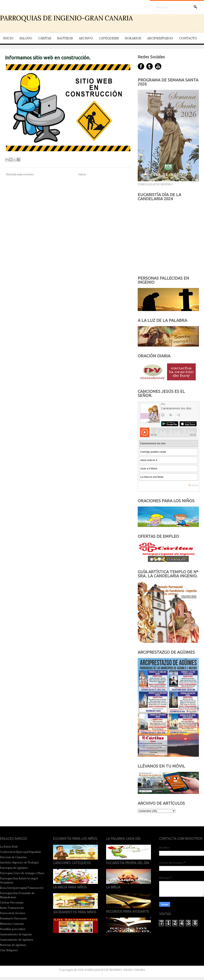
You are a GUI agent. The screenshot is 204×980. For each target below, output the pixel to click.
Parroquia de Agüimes (14, 868)
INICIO (8, 38)
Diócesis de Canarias (13, 857)
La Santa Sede (9, 847)
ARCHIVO (86, 38)
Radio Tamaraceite (12, 908)
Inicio (82, 174)
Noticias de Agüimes (13, 945)
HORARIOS (133, 38)
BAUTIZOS (65, 38)
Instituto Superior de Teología (19, 863)
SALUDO (26, 38)
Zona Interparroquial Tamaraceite (22, 888)
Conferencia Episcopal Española (20, 852)
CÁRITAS (45, 38)
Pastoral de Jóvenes (13, 913)
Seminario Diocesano (14, 918)
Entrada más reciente (20, 174)
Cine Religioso (9, 950)
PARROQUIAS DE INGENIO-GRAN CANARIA (66, 18)
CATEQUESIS (109, 38)
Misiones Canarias (12, 924)
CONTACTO (188, 38)
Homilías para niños (13, 929)
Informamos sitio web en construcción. (48, 58)
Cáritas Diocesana (12, 903)
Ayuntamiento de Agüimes (17, 940)
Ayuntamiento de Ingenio (16, 934)
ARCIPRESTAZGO (160, 38)
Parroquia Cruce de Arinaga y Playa (22, 873)
